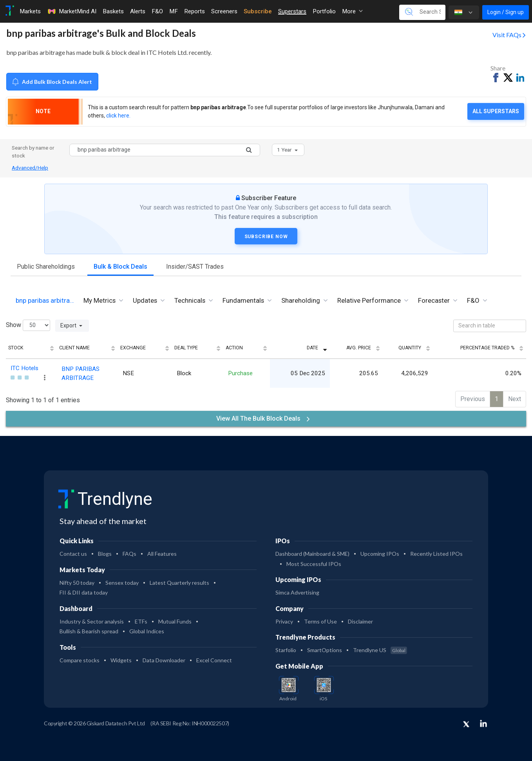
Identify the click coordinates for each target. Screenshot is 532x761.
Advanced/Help (30, 168)
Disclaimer (360, 620)
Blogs (105, 552)
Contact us (73, 552)
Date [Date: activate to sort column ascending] (335, 348)
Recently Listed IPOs (436, 552)
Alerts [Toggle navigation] (138, 11)
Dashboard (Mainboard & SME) (312, 552)
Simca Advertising (297, 591)
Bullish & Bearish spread (89, 630)
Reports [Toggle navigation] (195, 11)
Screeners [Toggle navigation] (224, 11)
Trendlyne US (380, 649)
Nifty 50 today (77, 581)
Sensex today (122, 581)
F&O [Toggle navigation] (157, 11)
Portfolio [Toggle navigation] (324, 11)
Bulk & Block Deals (120, 267)
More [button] (352, 11)
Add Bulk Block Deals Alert (52, 82)
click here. (118, 116)
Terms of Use (320, 620)
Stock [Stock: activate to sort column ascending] (16, 348)
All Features (162, 552)
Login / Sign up (506, 12)
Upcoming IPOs (380, 552)
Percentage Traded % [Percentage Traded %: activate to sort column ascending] (487, 348)
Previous (473, 398)
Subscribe (258, 11)
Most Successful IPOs (314, 562)
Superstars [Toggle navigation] (292, 11)
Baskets (113, 11)
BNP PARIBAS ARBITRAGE (109, 373)
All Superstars (496, 111)
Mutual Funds (175, 620)
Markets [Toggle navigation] (30, 11)
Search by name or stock (33, 152)
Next (515, 398)
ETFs (141, 620)
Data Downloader (164, 659)
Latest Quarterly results (179, 581)
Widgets (121, 659)
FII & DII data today (84, 591)
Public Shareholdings (46, 267)
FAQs (129, 552)
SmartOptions (325, 649)
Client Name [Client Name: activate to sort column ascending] (86, 348)
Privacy (284, 620)
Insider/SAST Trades (195, 267)
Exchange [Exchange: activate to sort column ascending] (181, 348)
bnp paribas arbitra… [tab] (45, 300)
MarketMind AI (72, 11)
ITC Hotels (24, 368)
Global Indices (147, 630)
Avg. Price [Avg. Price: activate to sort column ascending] (375, 348)
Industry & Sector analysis (92, 620)
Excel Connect (214, 659)
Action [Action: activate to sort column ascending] (270, 348)
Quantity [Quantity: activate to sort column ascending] (421, 348)
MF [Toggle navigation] (174, 11)
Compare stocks (80, 659)
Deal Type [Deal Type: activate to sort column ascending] (228, 348)
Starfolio (286, 649)
